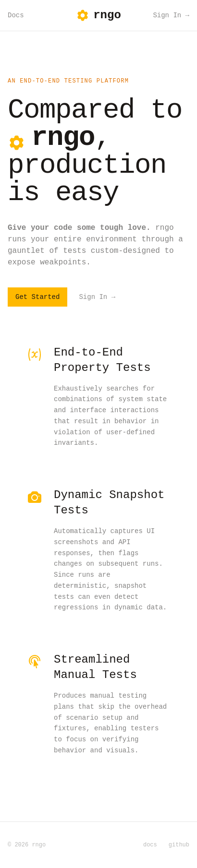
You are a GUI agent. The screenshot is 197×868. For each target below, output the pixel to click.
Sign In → (171, 15)
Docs (16, 15)
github (179, 845)
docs (150, 845)
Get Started (37, 297)
